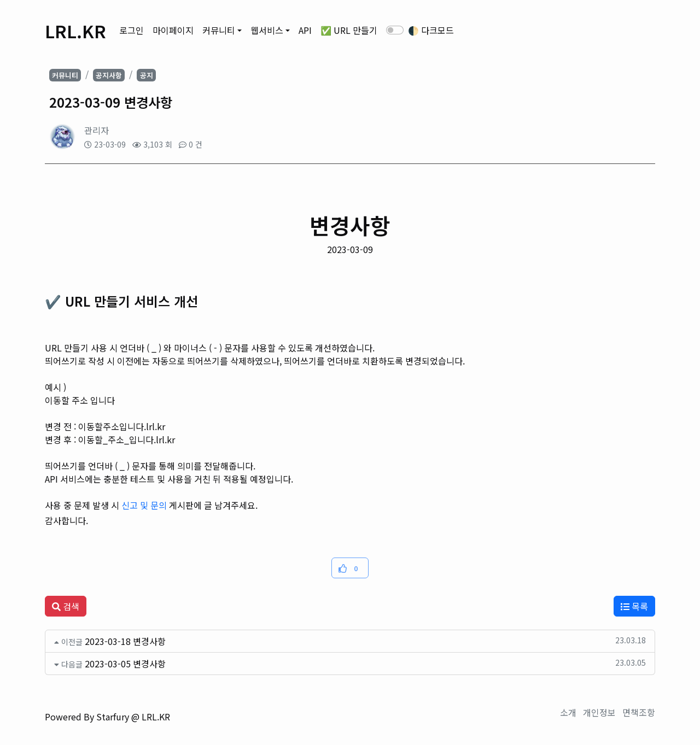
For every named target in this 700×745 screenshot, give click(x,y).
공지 (147, 75)
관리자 (97, 130)
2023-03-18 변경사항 (125, 641)
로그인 (132, 30)
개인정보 (599, 712)
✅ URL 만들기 (349, 30)
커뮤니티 (219, 30)
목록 (634, 606)
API (305, 30)
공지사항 (109, 75)
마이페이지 (173, 30)
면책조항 (639, 712)
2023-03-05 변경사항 (125, 664)
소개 (568, 712)
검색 (66, 606)
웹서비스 (267, 30)
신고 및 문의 (144, 505)
